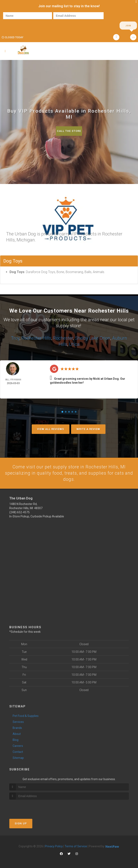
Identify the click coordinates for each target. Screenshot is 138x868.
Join (128, 26)
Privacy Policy (54, 846)
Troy (15, 338)
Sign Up (21, 823)
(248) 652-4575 (19, 512)
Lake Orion (100, 338)
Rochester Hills (36, 338)
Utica (74, 344)
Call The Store (69, 131)
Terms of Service (76, 846)
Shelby (82, 338)
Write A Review (88, 429)
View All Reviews (51, 429)
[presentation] (17, 25)
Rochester (63, 338)
